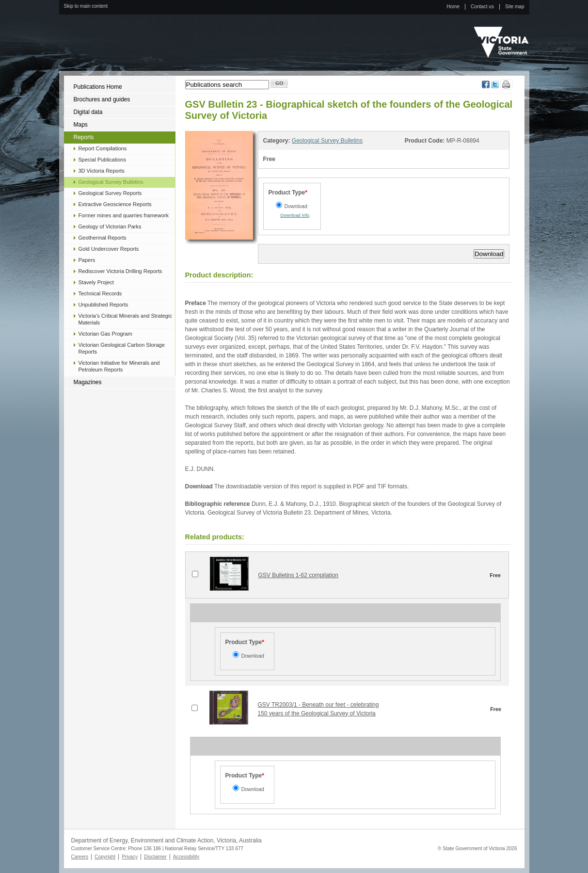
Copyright (105, 857)
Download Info (295, 215)
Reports (84, 137)
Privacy (130, 857)
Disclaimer (155, 857)
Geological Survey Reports (110, 193)
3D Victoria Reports (102, 171)
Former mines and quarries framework (124, 215)
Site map (515, 7)
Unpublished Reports (103, 305)
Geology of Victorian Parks (110, 226)
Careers (80, 857)
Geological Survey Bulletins (111, 182)
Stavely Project (96, 282)
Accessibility (186, 857)
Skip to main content (86, 6)
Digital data (88, 112)
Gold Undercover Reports (109, 249)
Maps (81, 125)
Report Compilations (103, 148)
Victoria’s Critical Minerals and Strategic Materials (125, 319)
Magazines (88, 382)
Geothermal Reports (103, 238)
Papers (87, 260)
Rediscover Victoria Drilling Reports (120, 271)
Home (453, 7)
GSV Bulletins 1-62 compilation (298, 575)
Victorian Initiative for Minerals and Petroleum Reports (119, 366)
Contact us (482, 7)
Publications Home (98, 87)
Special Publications (102, 160)
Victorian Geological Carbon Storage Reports (122, 348)
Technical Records (100, 293)
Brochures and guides (102, 99)
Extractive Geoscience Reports (115, 204)
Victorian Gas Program (105, 334)
